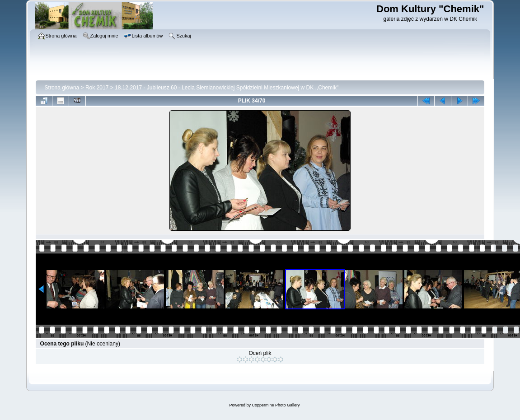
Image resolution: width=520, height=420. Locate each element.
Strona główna (62, 88)
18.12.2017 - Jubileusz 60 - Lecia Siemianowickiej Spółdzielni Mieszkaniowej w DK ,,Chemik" (227, 88)
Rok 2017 (97, 88)
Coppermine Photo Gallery (276, 405)
